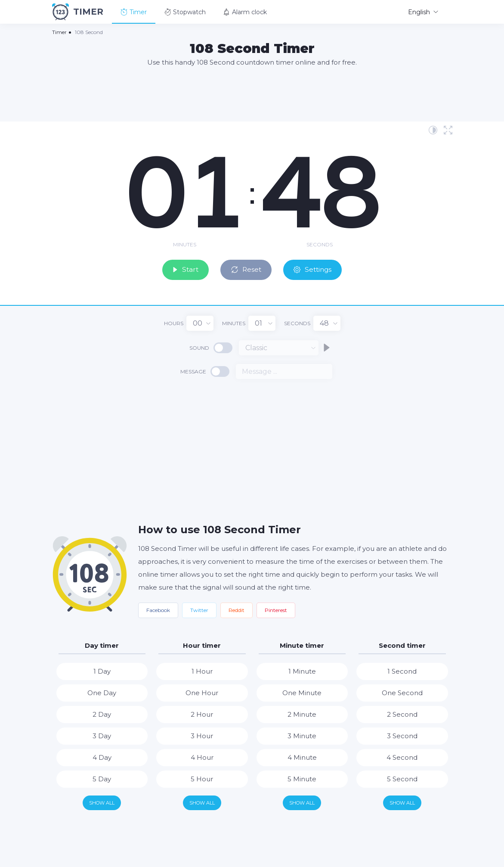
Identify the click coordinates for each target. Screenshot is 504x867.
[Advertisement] (252, 93)
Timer (134, 12)
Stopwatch (185, 12)
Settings (317, 269)
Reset (247, 269)
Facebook (158, 609)
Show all (102, 802)
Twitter (199, 609)
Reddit (237, 609)
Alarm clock (245, 12)
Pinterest (276, 609)
